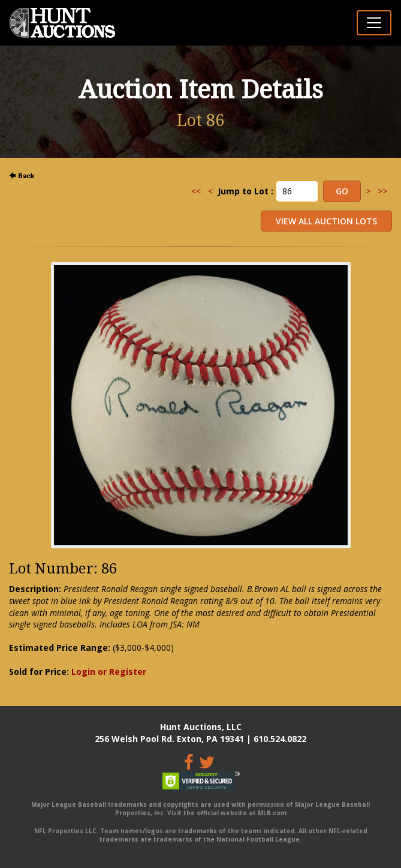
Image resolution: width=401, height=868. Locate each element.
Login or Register (109, 672)
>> (382, 191)
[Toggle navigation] (374, 23)
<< (196, 191)
